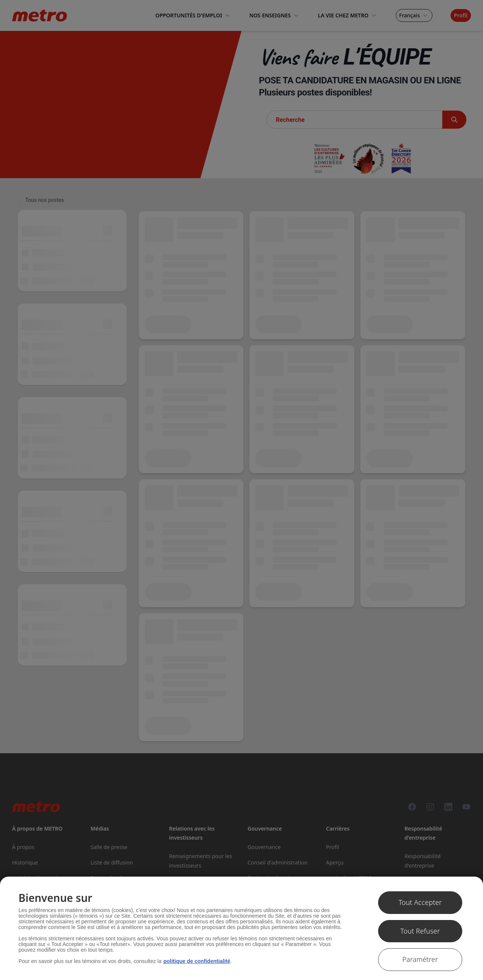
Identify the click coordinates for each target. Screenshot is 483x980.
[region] (241, 928)
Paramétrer (420, 959)
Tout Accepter (420, 902)
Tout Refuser (420, 931)
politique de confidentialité (197, 961)
